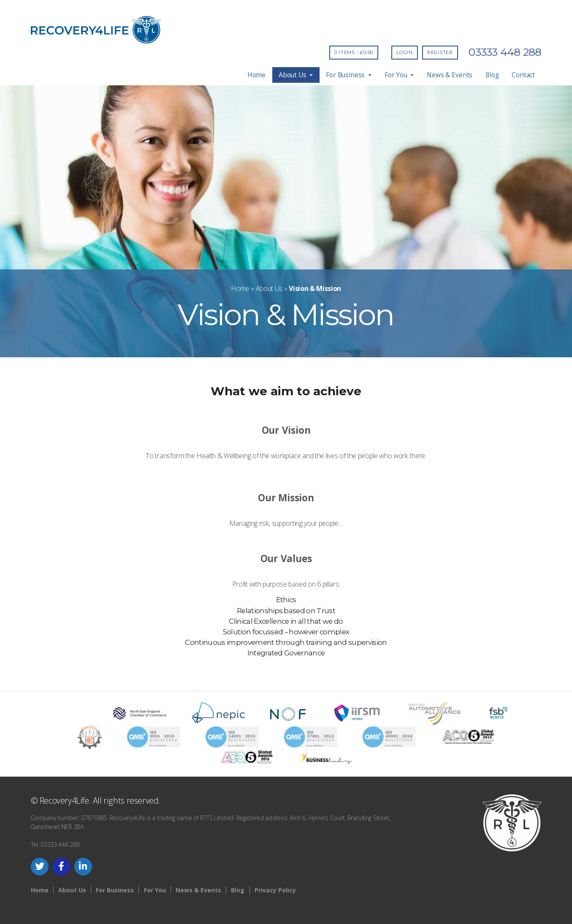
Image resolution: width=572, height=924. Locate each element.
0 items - (354, 52)
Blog (492, 75)
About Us (296, 75)
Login (405, 52)
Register (440, 52)
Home (256, 75)
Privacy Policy (275, 890)
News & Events (450, 75)
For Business (349, 75)
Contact (523, 75)
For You (399, 75)
